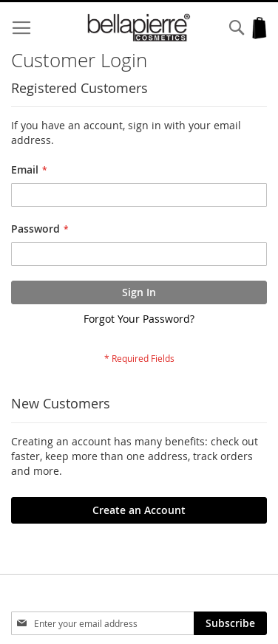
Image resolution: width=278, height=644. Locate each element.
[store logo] (139, 28)
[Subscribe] (230, 623)
